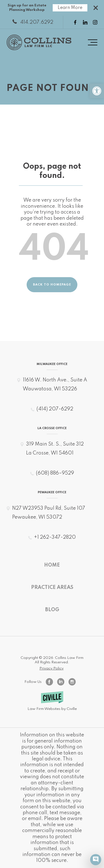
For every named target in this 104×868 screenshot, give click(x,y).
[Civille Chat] (96, 860)
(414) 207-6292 (55, 409)
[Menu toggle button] (93, 42)
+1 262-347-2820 (55, 537)
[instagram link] (95, 22)
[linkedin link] (85, 22)
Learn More (70, 8)
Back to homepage (52, 285)
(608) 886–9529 (55, 473)
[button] (97, 91)
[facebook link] (75, 22)
